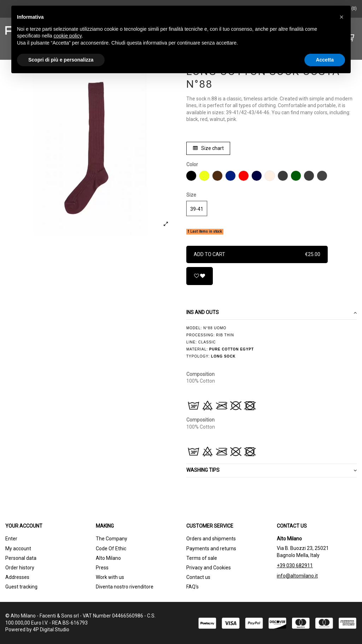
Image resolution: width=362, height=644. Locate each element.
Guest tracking (21, 587)
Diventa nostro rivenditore (125, 587)
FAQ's (192, 587)
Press (102, 568)
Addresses (17, 577)
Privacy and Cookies (209, 568)
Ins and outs (271, 313)
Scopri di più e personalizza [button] (61, 60)
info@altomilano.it (297, 576)
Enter (11, 539)
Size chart (208, 148)
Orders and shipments (211, 539)
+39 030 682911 (295, 565)
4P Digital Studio (51, 630)
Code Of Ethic (111, 549)
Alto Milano (108, 558)
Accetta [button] (325, 60)
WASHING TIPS (271, 470)
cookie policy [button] (68, 36)
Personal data (21, 558)
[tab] (271, 313)
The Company (112, 539)
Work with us (110, 577)
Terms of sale (202, 558)
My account (18, 549)
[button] (341, 17)
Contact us (198, 577)
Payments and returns (211, 549)
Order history (20, 568)
